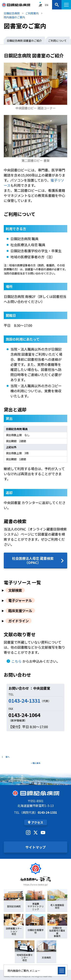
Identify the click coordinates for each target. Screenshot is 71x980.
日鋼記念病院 (12, 13)
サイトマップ (36, 847)
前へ (6, 757)
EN (47, 5)
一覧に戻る (36, 763)
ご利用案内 (32, 13)
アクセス (36, 822)
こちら (16, 661)
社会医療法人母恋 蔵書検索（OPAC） (33, 560)
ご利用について (57, 41)
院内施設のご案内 (14, 17)
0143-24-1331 (24, 700)
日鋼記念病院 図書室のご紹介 (24, 41)
